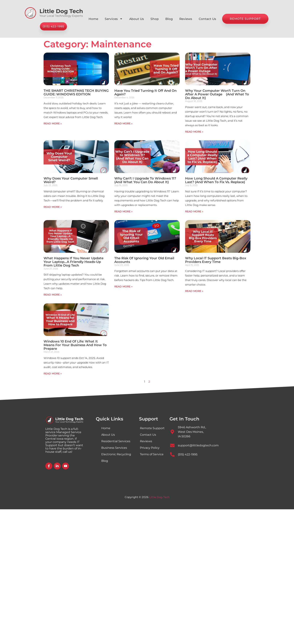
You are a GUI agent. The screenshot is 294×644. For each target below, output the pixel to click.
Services (114, 19)
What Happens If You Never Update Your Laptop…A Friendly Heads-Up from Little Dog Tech (73, 262)
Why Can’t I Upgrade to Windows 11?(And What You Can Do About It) (145, 180)
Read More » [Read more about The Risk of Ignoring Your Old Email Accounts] (123, 286)
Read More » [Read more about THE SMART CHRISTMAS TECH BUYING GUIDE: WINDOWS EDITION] (53, 123)
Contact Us (207, 19)
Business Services (114, 448)
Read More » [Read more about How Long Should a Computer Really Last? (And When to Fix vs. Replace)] (194, 211)
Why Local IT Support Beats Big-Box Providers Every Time (216, 260)
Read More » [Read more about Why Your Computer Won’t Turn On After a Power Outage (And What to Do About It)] (194, 132)
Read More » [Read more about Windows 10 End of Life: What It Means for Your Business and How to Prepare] (53, 373)
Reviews (186, 19)
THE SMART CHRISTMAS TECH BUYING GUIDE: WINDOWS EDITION (76, 92)
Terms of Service (152, 454)
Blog (169, 19)
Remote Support (152, 428)
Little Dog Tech (159, 497)
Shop (155, 19)
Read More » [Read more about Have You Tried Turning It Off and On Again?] (123, 123)
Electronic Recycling (116, 454)
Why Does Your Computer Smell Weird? (71, 180)
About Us (137, 19)
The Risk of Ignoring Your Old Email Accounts (144, 260)
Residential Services (116, 441)
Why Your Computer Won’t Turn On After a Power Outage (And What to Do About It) (217, 94)
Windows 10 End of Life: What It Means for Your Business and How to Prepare (75, 345)
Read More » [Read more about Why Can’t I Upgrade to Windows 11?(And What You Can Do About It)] (123, 211)
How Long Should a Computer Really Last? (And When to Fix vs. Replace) (216, 180)
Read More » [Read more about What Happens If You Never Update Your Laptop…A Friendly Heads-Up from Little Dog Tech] (53, 295)
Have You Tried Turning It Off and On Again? (145, 92)
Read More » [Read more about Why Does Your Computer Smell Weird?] (53, 207)
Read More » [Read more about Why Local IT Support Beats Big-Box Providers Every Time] (194, 291)
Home (93, 19)
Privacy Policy (150, 448)
